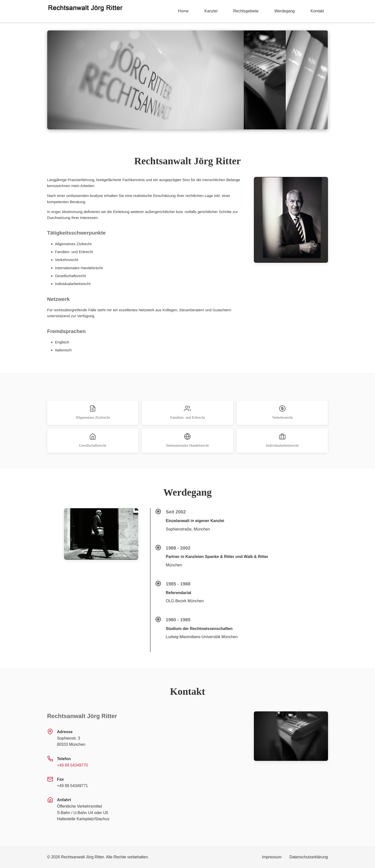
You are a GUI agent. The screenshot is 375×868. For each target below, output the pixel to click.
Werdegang (285, 11)
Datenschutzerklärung (309, 857)
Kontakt (317, 11)
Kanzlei (211, 11)
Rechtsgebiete (246, 11)
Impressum (272, 857)
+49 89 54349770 (73, 765)
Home (183, 11)
